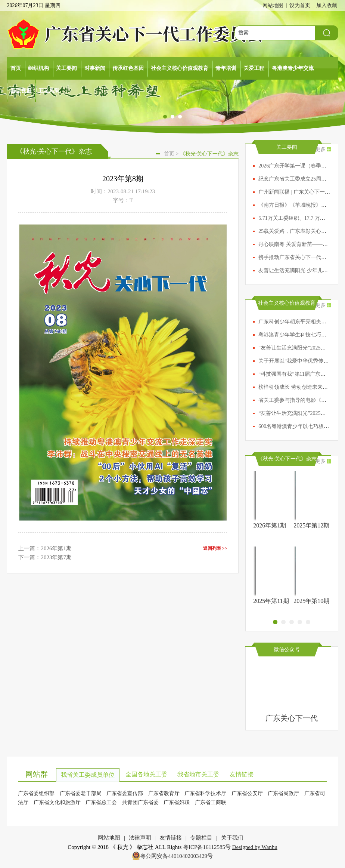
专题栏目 (201, 838)
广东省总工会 (101, 802)
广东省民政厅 (283, 793)
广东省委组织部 (36, 793)
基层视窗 (21, 91)
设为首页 (300, 5)
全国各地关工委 (146, 774)
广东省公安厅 (247, 793)
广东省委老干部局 (81, 793)
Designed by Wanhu (255, 847)
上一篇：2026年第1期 (45, 548)
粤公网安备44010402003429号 (176, 856)
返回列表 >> (215, 548)
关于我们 (232, 838)
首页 (16, 68)
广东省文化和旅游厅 (57, 802)
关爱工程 (254, 68)
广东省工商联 (211, 802)
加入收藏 (327, 5)
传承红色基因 (128, 68)
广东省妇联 (177, 802)
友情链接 (242, 774)
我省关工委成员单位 (88, 775)
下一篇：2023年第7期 (45, 557)
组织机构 (38, 68)
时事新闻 (95, 68)
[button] (165, 117)
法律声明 (140, 838)
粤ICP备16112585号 (207, 847)
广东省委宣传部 (125, 793)
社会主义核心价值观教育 (180, 68)
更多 (320, 149)
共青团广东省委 (140, 802)
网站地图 (273, 5)
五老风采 (49, 91)
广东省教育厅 (164, 793)
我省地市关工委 (198, 774)
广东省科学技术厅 (205, 793)
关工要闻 (66, 68)
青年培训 (226, 68)
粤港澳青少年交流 (293, 68)
